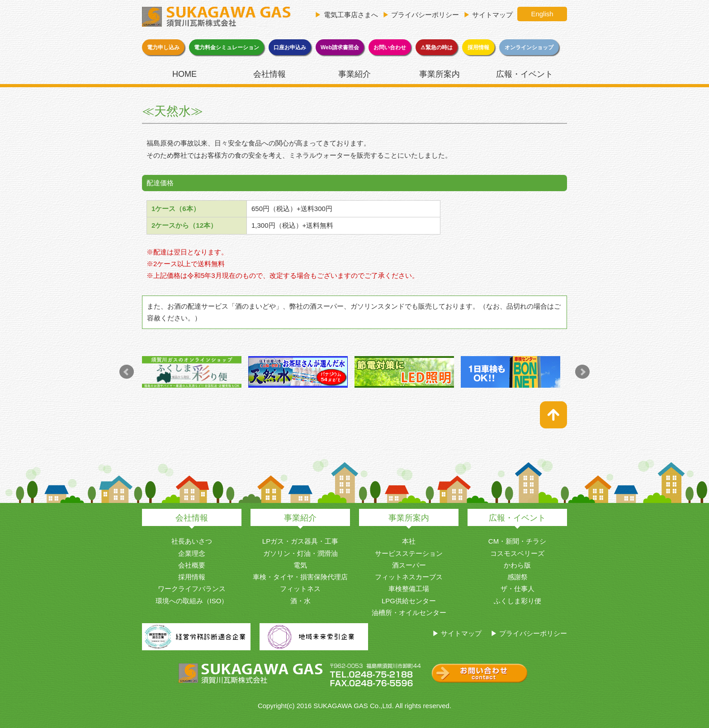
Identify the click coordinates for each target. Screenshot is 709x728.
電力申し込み (163, 47)
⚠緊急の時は (437, 47)
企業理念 (192, 553)
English (542, 14)
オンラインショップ (529, 47)
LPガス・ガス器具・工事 (300, 541)
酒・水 (300, 601)
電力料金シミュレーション (227, 47)
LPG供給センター (409, 601)
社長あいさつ (192, 541)
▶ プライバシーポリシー (529, 633)
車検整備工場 (409, 589)
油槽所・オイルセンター (409, 613)
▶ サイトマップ (457, 633)
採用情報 (478, 47)
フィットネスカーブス (409, 577)
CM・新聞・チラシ (517, 541)
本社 (409, 541)
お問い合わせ (390, 47)
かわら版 (517, 565)
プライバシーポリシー (425, 15)
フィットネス (300, 589)
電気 (300, 565)
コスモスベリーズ (517, 553)
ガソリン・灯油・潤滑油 (300, 553)
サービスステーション (409, 553)
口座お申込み (290, 47)
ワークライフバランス (192, 589)
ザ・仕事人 (518, 589)
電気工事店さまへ (351, 15)
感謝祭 (518, 577)
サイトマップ (492, 15)
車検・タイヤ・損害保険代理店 (300, 577)
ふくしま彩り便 (518, 601)
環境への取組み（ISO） (192, 601)
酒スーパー (409, 565)
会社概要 (192, 565)
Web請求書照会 (340, 47)
